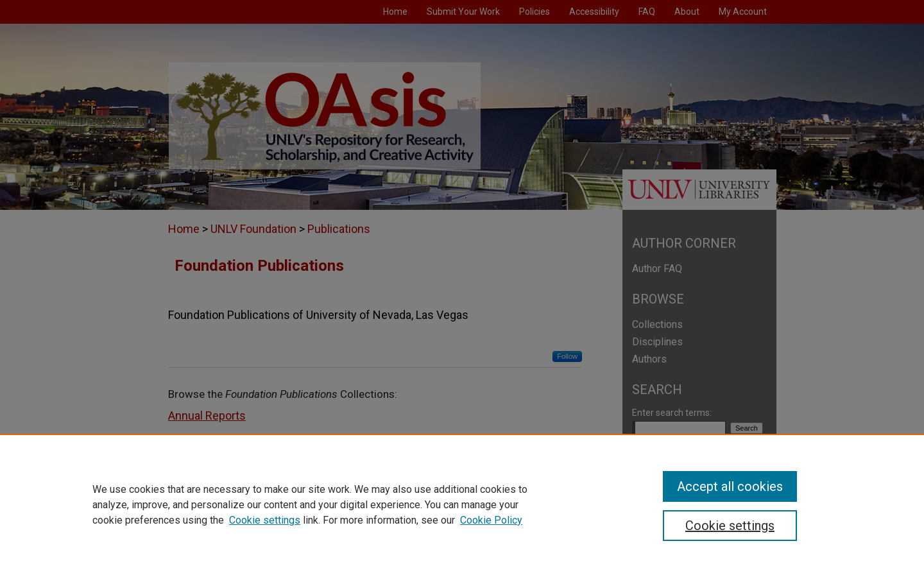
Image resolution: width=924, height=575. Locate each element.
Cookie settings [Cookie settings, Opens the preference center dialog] (730, 526)
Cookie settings (265, 520)
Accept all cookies (730, 486)
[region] (462, 504)
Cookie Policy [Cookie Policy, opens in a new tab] (491, 520)
